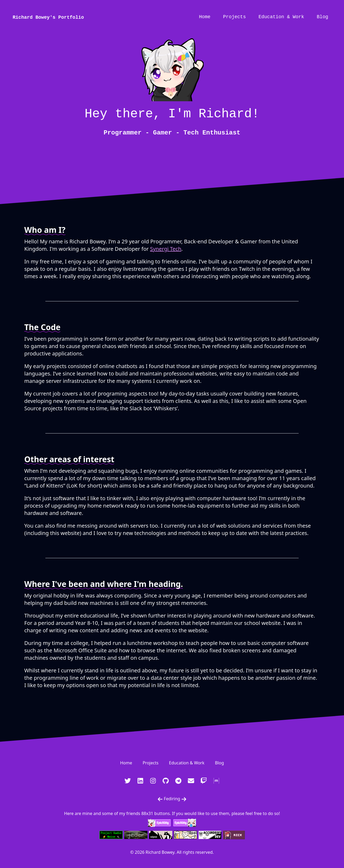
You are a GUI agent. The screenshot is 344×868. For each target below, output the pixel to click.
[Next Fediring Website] (184, 799)
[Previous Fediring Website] (160, 799)
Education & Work (281, 17)
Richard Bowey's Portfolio (48, 17)
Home (205, 17)
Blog (322, 17)
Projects (235, 17)
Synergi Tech (166, 249)
